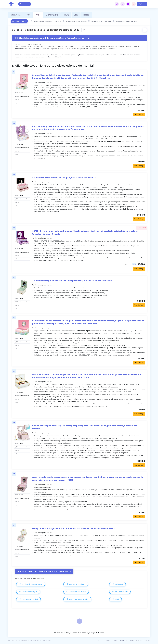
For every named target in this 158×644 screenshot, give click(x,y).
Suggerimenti (19, 21)
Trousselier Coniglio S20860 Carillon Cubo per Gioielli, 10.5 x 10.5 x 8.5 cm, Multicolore (72, 281)
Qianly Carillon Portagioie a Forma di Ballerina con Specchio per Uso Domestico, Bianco (74, 528)
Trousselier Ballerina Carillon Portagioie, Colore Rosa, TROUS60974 (64, 178)
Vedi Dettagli (139, 114)
